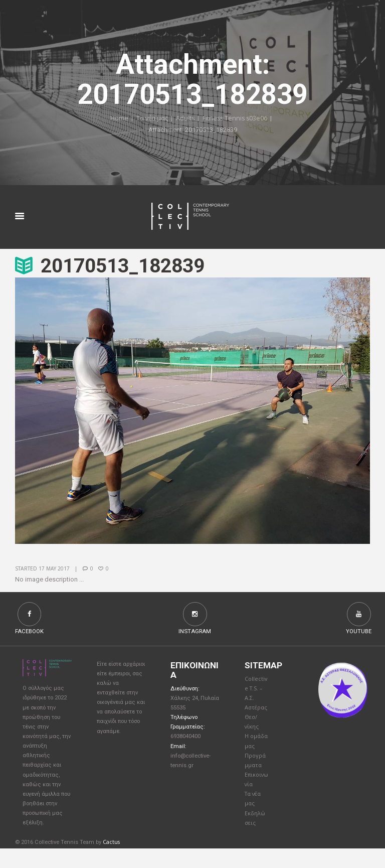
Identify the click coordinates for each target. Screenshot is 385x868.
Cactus (112, 862)
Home (117, 119)
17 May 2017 (54, 569)
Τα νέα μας (151, 119)
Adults (184, 119)
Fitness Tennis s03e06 (235, 119)
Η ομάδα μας (254, 751)
